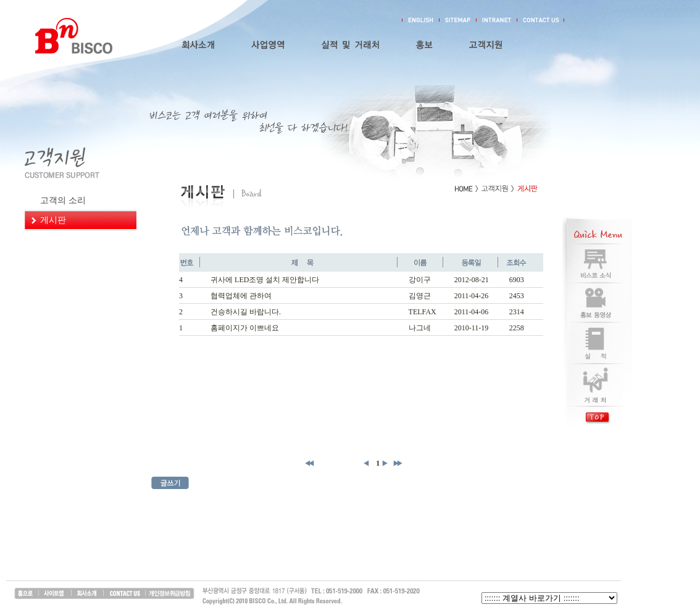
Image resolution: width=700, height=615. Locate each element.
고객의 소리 (63, 200)
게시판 (53, 220)
